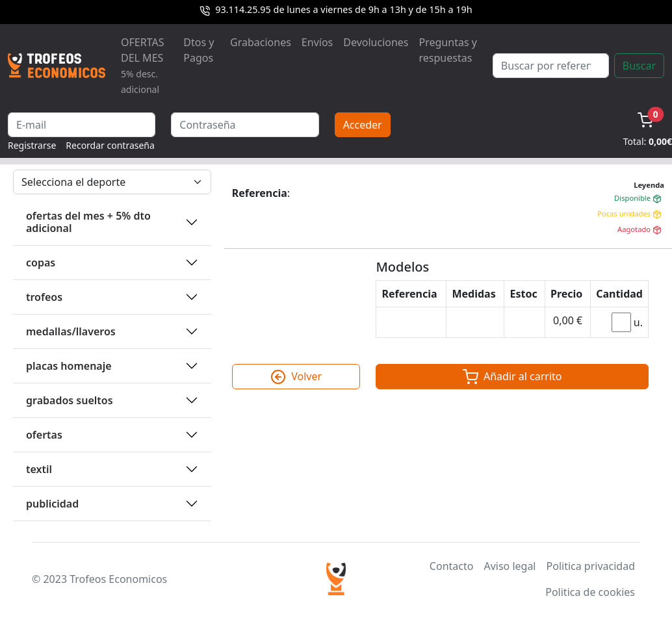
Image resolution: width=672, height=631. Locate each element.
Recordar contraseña (110, 145)
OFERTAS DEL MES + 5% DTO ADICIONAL (88, 222)
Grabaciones (261, 42)
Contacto (452, 566)
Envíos (317, 42)
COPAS (41, 263)
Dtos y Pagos (199, 50)
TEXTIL (39, 469)
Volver (296, 377)
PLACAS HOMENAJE (69, 366)
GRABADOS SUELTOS (70, 400)
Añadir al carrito (512, 377)
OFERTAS (44, 435)
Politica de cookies (590, 592)
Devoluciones (376, 42)
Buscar (639, 66)
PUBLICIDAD (52, 504)
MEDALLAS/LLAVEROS (71, 331)
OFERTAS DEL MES (142, 65)
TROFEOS (44, 297)
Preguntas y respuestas (448, 50)
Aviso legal (510, 566)
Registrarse (32, 145)
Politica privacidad (591, 566)
